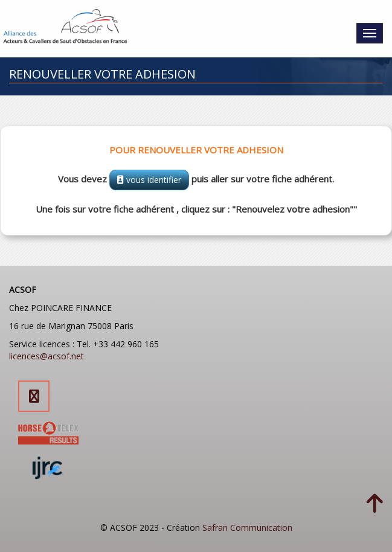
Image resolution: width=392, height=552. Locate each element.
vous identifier (149, 180)
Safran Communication (247, 528)
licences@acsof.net (47, 356)
